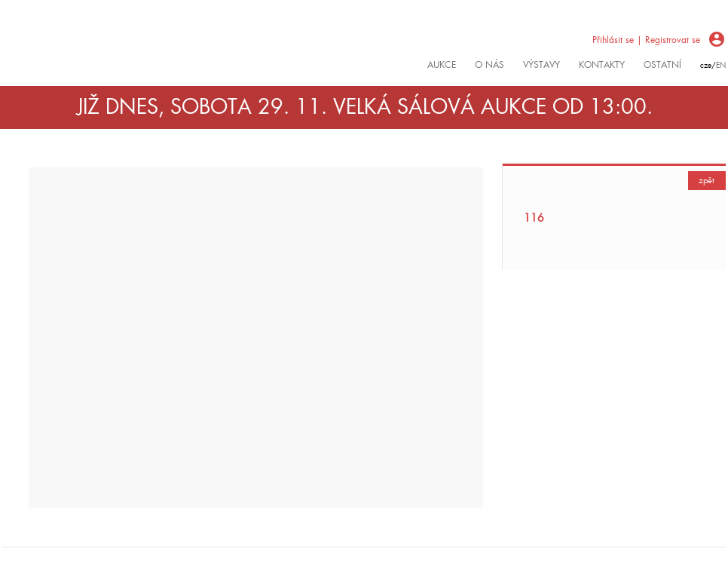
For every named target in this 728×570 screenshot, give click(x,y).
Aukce (442, 65)
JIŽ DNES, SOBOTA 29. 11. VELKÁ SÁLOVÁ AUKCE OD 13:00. (365, 107)
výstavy (541, 65)
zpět (707, 180)
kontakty (602, 65)
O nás (489, 65)
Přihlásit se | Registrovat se (646, 40)
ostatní (662, 65)
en (721, 65)
